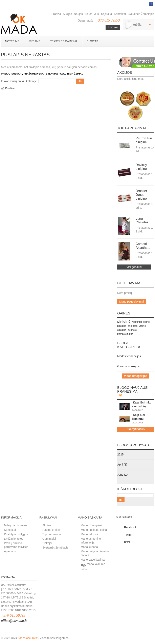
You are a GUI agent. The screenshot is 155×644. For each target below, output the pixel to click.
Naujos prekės (83, 14)
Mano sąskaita (90, 517)
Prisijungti (145, 4)
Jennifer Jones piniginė (141, 195)
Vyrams (35, 41)
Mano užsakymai (91, 525)
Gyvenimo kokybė (128, 366)
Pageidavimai (129, 283)
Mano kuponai (90, 547)
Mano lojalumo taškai (93, 567)
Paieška (113, 27)
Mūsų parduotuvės (16, 525)
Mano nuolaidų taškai (94, 530)
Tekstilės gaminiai (63, 41)
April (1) (122, 465)
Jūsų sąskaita (103, 14)
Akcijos (67, 14)
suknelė (132, 330)
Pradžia (56, 14)
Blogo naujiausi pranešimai (133, 390)
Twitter (128, 535)
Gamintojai (49, 539)
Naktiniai (137, 322)
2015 (120, 454)
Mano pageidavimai (131, 302)
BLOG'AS (92, 41)
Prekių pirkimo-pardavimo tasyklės (16, 545)
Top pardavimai (131, 128)
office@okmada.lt (14, 621)
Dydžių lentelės (14, 539)
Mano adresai (89, 534)
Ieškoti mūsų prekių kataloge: (19, 81)
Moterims (12, 41)
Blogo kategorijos (129, 345)
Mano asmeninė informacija (91, 541)
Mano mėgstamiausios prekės (95, 553)
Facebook (130, 527)
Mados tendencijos (129, 356)
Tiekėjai (47, 543)
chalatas (133, 326)
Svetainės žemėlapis (141, 14)
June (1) (122, 475)
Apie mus (10, 551)
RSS (127, 542)
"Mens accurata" (28, 638)
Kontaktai (120, 14)
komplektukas (125, 334)
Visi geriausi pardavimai (134, 267)
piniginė (124, 322)
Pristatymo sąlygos (16, 534)
